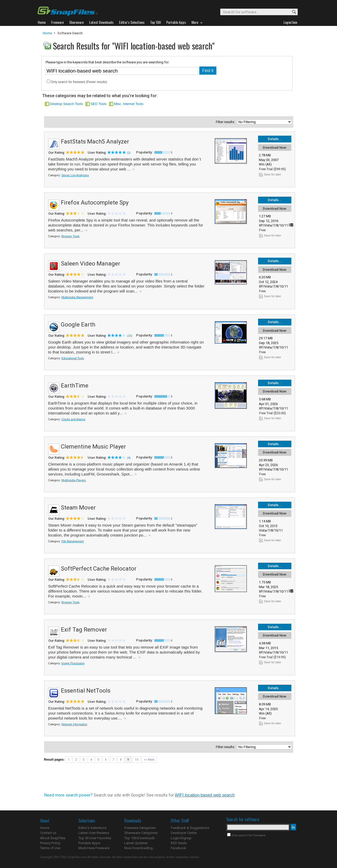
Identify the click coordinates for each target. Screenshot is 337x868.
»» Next (149, 760)
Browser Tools (70, 236)
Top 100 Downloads (140, 838)
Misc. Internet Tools (129, 104)
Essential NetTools (86, 691)
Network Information (74, 724)
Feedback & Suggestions (190, 828)
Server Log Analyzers (75, 175)
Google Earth (78, 325)
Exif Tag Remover (84, 630)
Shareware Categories (141, 833)
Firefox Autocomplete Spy (95, 203)
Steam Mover (78, 508)
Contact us (48, 833)
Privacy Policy (50, 843)
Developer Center (184, 833)
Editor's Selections (92, 828)
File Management (73, 541)
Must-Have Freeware (94, 848)
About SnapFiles (53, 838)
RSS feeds (179, 843)
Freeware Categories (140, 828)
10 (137, 760)
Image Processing (73, 663)
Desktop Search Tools (66, 104)
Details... (275, 139)
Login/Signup (181, 838)
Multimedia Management (77, 297)
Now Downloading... (140, 848)
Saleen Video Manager (90, 264)
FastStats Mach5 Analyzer (95, 142)
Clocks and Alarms (73, 419)
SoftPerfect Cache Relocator (99, 569)
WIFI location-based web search (205, 795)
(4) (129, 458)
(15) (130, 336)
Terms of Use (50, 848)
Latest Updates (136, 843)
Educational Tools (73, 358)
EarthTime (75, 386)
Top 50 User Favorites (95, 838)
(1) (129, 153)
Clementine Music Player (93, 447)
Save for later (273, 174)
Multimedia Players (74, 480)
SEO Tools (98, 104)
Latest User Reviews (94, 833)
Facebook (178, 848)
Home (47, 33)
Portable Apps (89, 843)
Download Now (275, 148)
